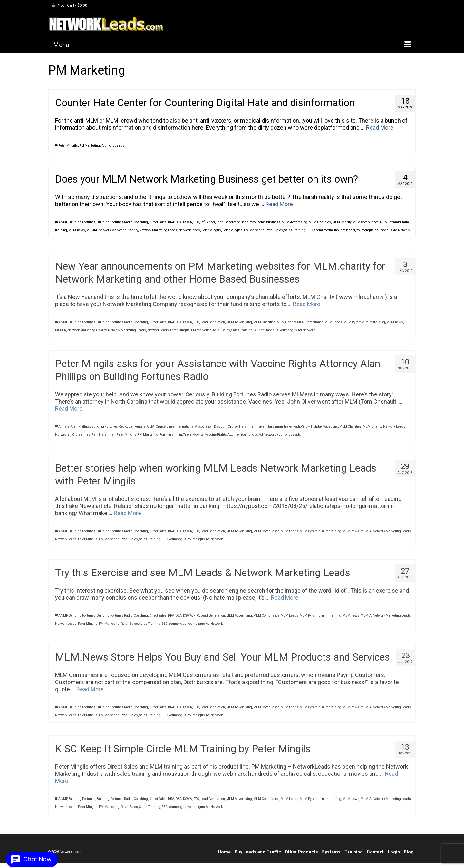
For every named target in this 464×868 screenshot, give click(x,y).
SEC (310, 230)
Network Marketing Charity (118, 230)
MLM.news (77, 230)
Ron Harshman (171, 439)
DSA (179, 222)
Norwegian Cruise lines (73, 439)
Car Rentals (137, 430)
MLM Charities (320, 222)
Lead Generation (228, 222)
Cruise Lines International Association (184, 430)
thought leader (345, 230)
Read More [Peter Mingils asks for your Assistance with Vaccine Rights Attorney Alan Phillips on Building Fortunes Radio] (69, 412)
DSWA (188, 222)
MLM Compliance (366, 222)
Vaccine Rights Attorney (222, 439)
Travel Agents (193, 439)
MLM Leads (333, 326)
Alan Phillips (80, 430)
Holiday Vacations (324, 430)
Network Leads (394, 430)
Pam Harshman (103, 439)
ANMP (63, 222)
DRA (171, 222)
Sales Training (295, 230)
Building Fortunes (82, 222)
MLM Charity (342, 222)
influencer (208, 222)
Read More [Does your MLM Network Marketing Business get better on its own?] (279, 204)
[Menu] (232, 45)
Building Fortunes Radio (115, 222)
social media (323, 230)
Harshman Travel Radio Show (288, 430)
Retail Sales (274, 230)
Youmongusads (113, 146)
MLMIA (92, 230)
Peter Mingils (68, 146)
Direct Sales (158, 222)
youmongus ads (289, 439)
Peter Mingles (232, 230)
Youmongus (365, 230)
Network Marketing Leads (158, 230)
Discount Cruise (226, 430)
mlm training (375, 326)
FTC (196, 222)
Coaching (141, 222)
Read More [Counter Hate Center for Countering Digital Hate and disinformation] (380, 128)
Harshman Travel (252, 430)
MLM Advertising (295, 222)
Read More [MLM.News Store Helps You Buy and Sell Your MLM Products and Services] (90, 693)
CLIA (151, 430)
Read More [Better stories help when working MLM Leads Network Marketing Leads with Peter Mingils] (127, 517)
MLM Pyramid (390, 222)
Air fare (64, 430)
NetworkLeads (189, 230)
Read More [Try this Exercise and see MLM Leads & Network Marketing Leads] (285, 601)
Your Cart (69, 5)
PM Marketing (90, 146)
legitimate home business (261, 222)
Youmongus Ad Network (393, 230)
